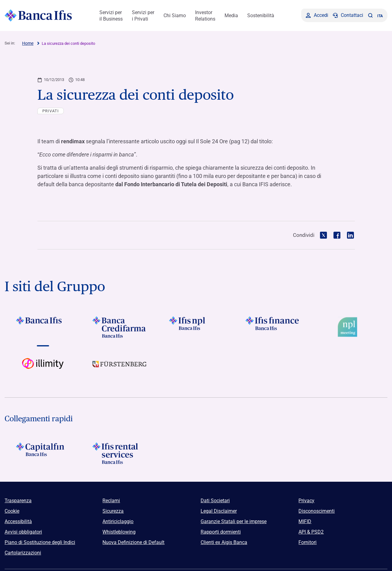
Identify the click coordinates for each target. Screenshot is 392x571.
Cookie (12, 511)
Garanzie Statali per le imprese (234, 521)
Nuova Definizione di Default (133, 542)
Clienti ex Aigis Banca (224, 542)
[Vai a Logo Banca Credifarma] (120, 327)
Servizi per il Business (111, 16)
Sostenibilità (261, 15)
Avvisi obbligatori (23, 532)
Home (28, 43)
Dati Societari (215, 501)
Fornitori (307, 542)
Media (231, 15)
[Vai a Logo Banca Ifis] (43, 327)
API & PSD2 (311, 532)
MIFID (305, 521)
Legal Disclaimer (219, 511)
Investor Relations (205, 16)
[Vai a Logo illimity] (43, 369)
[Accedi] (317, 15)
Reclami (111, 501)
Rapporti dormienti (221, 532)
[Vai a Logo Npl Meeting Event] (349, 327)
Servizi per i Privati (143, 16)
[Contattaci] (348, 15)
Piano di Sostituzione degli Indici (40, 542)
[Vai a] (196, 327)
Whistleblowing (119, 532)
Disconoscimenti (317, 511)
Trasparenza (18, 501)
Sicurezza (113, 511)
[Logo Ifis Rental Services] (120, 453)
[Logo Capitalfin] (43, 453)
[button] (370, 15)
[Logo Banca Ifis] (38, 15)
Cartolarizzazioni (23, 553)
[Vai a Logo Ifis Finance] (273, 327)
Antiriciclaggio (118, 521)
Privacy (306, 501)
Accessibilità (18, 521)
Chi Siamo (175, 15)
